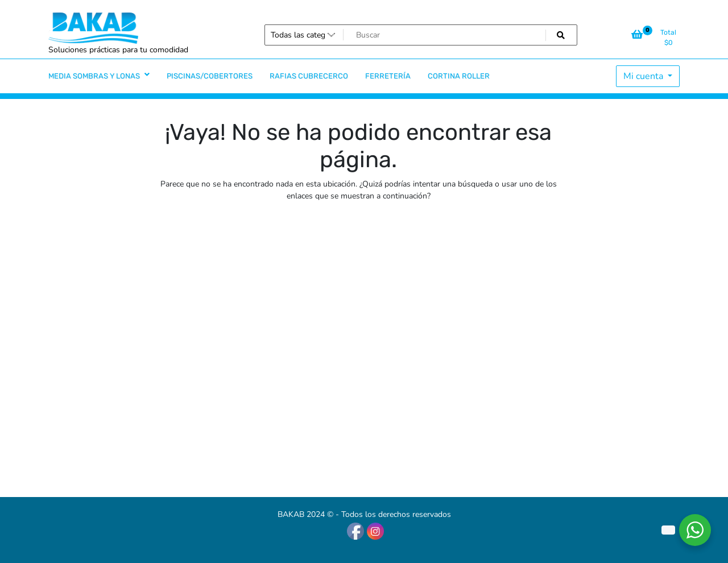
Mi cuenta (644, 76)
